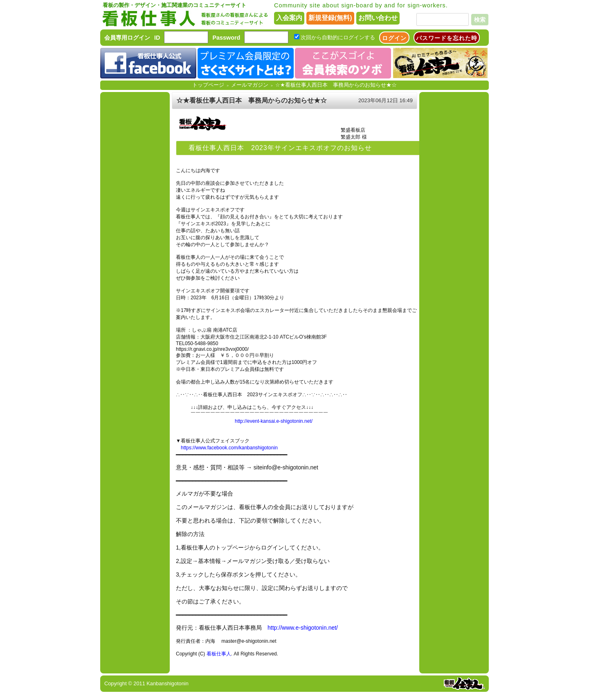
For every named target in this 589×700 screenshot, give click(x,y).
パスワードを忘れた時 (447, 38)
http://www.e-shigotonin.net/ (303, 628)
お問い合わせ (378, 18)
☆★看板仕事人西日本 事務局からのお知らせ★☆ (336, 85)
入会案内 (289, 18)
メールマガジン (250, 85)
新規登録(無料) (330, 18)
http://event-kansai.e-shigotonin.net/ (274, 421)
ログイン (394, 38)
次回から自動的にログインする (338, 37)
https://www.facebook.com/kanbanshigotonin (229, 448)
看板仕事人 (219, 654)
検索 (480, 20)
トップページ (208, 85)
